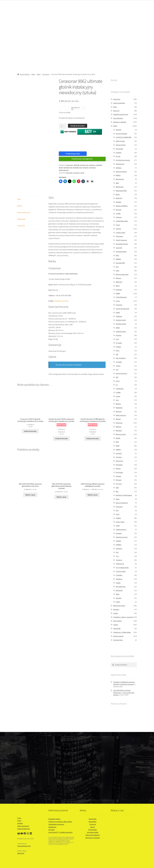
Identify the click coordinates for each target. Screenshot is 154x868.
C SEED (118, 214)
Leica (118, 381)
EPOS (118, 286)
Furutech (119, 305)
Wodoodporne (64, 171)
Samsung (119, 507)
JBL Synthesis (121, 358)
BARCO (118, 175)
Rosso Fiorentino (122, 503)
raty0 (82, 174)
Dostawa (52, 830)
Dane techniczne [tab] (24, 214)
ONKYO (118, 450)
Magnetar (119, 408)
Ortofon (119, 457)
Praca (19, 821)
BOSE (118, 194)
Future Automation (123, 309)
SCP (117, 510)
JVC (117, 370)
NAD (117, 442)
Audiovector (120, 164)
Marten (118, 419)
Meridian (119, 431)
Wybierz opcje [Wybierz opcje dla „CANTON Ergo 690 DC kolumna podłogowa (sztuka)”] (93, 496)
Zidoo (118, 602)
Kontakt (20, 823)
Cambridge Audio (122, 221)
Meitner (118, 427)
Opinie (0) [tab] (21, 227)
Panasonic (119, 461)
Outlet (116, 613)
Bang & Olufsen (121, 172)
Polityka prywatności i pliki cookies (60, 822)
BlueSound (120, 187)
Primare (119, 480)
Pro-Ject (119, 484)
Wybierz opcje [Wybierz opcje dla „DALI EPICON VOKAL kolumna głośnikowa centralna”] (30, 496)
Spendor (119, 533)
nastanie (76, 174)
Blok (117, 183)
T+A (117, 556)
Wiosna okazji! (118, 636)
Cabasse (119, 217)
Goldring (119, 316)
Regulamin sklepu (54, 819)
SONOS (118, 518)
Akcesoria (117, 99)
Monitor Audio (121, 434)
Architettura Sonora (123, 160)
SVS (117, 552)
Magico (118, 404)
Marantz (119, 411)
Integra (118, 347)
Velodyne (119, 579)
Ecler (117, 271)
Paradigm (119, 465)
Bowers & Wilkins (122, 206)
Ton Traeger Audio (122, 568)
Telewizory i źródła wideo (122, 632)
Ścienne (86, 169)
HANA (118, 328)
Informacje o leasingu (93, 838)
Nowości (116, 609)
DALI (117, 255)
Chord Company (121, 240)
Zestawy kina (118, 640)
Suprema (119, 549)
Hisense (119, 335)
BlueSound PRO (121, 191)
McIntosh (119, 423)
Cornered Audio (121, 252)
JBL (117, 354)
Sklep (33, 74)
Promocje (93, 824)
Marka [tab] (20, 207)
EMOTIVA (119, 282)
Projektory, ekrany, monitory (123, 617)
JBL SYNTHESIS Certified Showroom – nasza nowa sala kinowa (124, 693)
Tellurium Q (120, 564)
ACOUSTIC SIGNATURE (124, 137)
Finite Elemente (121, 297)
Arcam (118, 156)
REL (117, 491)
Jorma (118, 366)
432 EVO (119, 130)
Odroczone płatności (93, 835)
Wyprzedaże (93, 830)
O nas (19, 818)
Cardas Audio (120, 233)
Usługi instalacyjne (24, 829)
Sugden (118, 541)
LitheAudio (120, 389)
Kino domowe (118, 118)
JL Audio (119, 362)
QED (117, 488)
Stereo (116, 625)
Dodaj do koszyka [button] (30, 432)
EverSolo (119, 290)
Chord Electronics (122, 244)
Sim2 (118, 514)
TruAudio (119, 575)
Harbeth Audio (121, 332)
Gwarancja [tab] (21, 220)
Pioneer (118, 476)
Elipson (118, 278)
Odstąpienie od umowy (56, 824)
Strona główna (25, 74)
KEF (117, 377)
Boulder (119, 202)
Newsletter (93, 822)
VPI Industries (121, 587)
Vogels (118, 583)
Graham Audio (121, 320)
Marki (39, 74)
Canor (118, 225)
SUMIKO (119, 545)
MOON (118, 438)
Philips (118, 469)
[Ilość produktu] (63, 126)
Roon (118, 499)
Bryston (119, 210)
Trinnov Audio (121, 571)
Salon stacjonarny (23, 826)
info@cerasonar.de (61, 302)
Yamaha (119, 598)
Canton (118, 229)
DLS (117, 267)
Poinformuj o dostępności (82, 160)
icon (117, 339)
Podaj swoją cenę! (70, 154)
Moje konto (93, 819)
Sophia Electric (121, 529)
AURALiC (119, 168)
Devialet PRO (120, 263)
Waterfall (119, 590)
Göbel (118, 312)
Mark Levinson (121, 415)
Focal (118, 301)
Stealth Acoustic (122, 537)
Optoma (119, 453)
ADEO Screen (120, 141)
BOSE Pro (119, 198)
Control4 (119, 248)
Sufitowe (92, 169)
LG (117, 385)
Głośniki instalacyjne (81, 166)
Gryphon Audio (121, 324)
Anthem (119, 153)
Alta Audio (119, 149)
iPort (118, 351)
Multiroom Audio (119, 606)
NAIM (118, 446)
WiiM (117, 594)
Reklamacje (52, 827)
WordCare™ (21, 853)
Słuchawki (117, 628)
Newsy (93, 827)
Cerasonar (46, 74)
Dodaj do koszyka (78, 126)
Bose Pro (116, 111)
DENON (118, 259)
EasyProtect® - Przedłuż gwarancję (60, 832)
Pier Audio (119, 472)
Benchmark (120, 179)
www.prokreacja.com (24, 846)
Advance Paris (121, 145)
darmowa (69, 174)
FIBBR (118, 293)
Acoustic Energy (121, 134)
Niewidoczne (68, 169)
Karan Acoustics (122, 373)
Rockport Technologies (124, 495)
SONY (118, 526)
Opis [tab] (19, 200)
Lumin (118, 396)
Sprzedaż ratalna (93, 832)
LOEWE (118, 392)
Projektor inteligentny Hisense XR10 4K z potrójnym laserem (124, 683)
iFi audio (119, 343)
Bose (115, 107)
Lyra (117, 400)
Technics (119, 560)
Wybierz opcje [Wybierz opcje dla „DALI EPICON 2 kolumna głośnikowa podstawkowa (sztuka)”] (61, 498)
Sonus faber (120, 522)
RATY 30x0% (118, 621)
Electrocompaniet (122, 274)
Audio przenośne (119, 103)
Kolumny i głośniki (96, 166)
